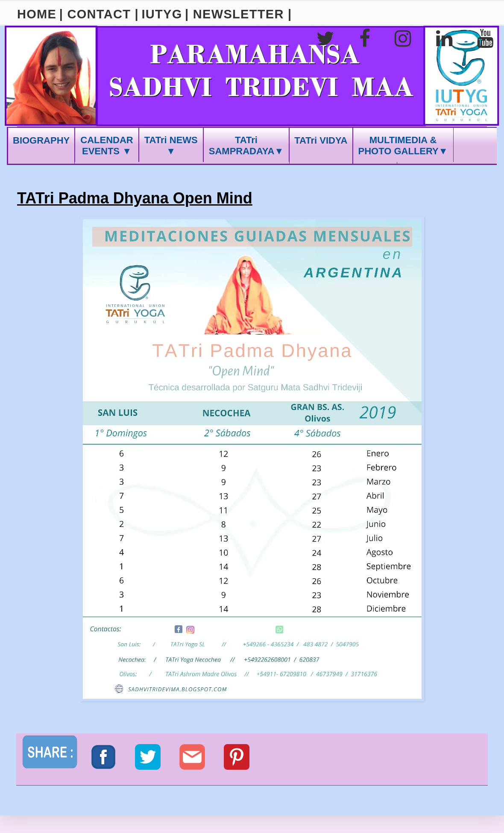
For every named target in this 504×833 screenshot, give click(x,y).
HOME (37, 14)
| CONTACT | (99, 14)
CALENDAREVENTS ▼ (107, 146)
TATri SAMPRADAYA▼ (246, 146)
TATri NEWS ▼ (171, 146)
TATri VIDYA (321, 140)
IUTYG (162, 14)
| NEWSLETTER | (238, 14)
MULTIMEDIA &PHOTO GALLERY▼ (403, 146)
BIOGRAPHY (41, 140)
